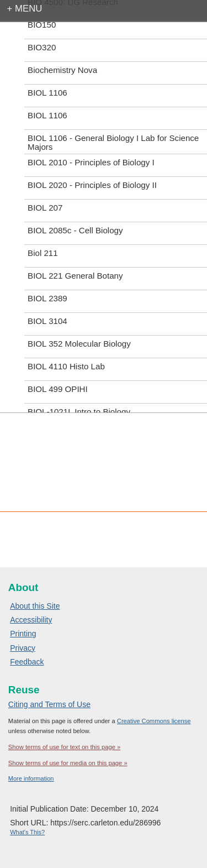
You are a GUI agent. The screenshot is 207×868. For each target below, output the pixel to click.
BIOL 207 (45, 208)
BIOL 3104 (47, 321)
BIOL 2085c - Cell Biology (75, 230)
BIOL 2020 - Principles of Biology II (92, 185)
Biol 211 (43, 253)
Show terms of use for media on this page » (68, 763)
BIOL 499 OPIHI (58, 389)
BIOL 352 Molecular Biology (79, 344)
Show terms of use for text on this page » (64, 747)
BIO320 (42, 47)
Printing (23, 634)
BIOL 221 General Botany (75, 276)
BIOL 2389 (47, 298)
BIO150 (42, 25)
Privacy (23, 648)
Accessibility (31, 620)
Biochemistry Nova (62, 70)
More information (31, 778)
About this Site (35, 606)
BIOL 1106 (47, 93)
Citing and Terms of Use (49, 704)
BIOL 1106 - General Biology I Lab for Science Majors (113, 142)
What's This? (27, 832)
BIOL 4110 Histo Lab (66, 366)
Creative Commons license (154, 721)
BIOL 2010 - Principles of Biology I (91, 162)
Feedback (27, 662)
